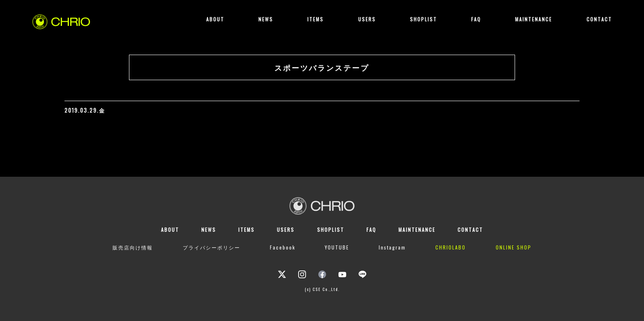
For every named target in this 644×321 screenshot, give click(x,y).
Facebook (283, 247)
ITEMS (315, 19)
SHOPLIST (423, 19)
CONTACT (599, 19)
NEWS (266, 19)
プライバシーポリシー (212, 247)
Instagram (392, 247)
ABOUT (215, 19)
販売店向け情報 (133, 247)
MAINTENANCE (534, 19)
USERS (367, 19)
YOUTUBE (337, 247)
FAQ (476, 19)
